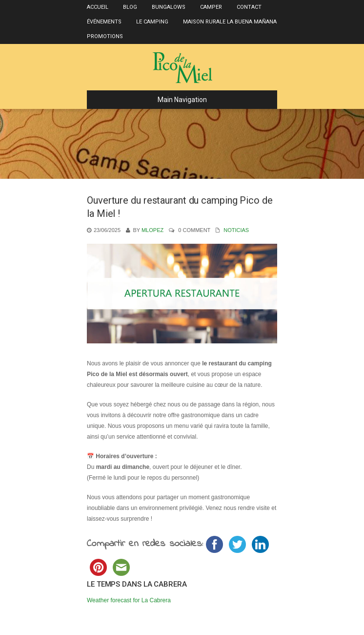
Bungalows (169, 7)
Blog (130, 7)
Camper (211, 7)
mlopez (152, 230)
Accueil (98, 7)
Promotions (105, 36)
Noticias (236, 230)
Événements (104, 22)
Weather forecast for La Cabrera (129, 600)
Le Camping (152, 22)
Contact (249, 7)
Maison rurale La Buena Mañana (230, 22)
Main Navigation (151, 100)
